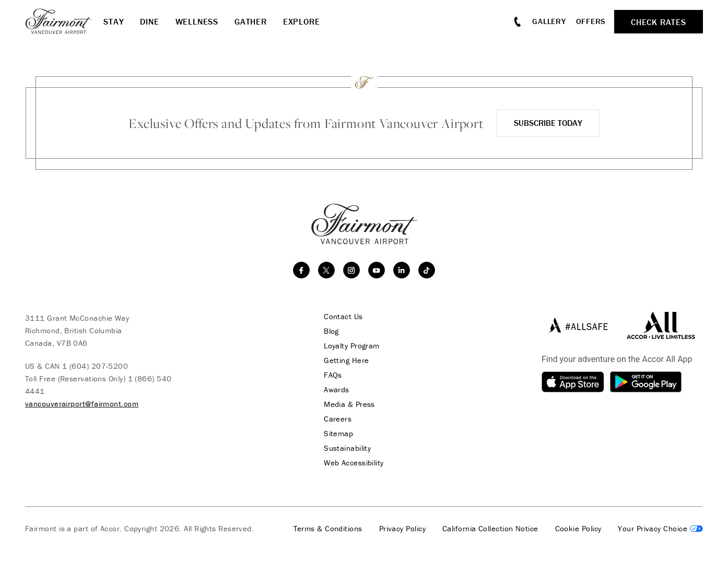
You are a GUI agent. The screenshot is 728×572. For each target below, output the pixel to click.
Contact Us (343, 317)
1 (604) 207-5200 (95, 366)
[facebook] (301, 270)
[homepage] (64, 21)
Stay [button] (114, 21)
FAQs (333, 375)
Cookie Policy (578, 529)
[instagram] (351, 270)
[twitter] (326, 270)
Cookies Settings (660, 529)
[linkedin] (402, 270)
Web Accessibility (354, 463)
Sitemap (338, 434)
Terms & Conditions (328, 529)
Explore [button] (302, 21)
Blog (331, 331)
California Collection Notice (490, 529)
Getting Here (346, 360)
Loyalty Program (352, 346)
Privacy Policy (402, 529)
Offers (591, 21)
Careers (338, 419)
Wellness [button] (197, 21)
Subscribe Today (548, 123)
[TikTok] (427, 270)
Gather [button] (251, 21)
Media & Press (349, 404)
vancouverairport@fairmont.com (82, 404)
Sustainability (347, 448)
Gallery (549, 21)
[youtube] (377, 270)
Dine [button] (149, 21)
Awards (337, 390)
